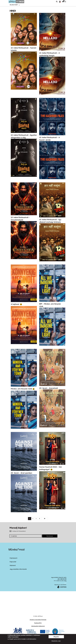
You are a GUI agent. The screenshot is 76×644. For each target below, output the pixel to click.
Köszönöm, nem (56, 641)
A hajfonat (15, 304)
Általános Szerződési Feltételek (38, 620)
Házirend (13, 565)
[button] (61, 2)
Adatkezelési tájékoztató (38, 626)
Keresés (57, 2)
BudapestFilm (38, 623)
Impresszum (14, 558)
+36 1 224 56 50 (62, 579)
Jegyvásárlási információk (18, 569)
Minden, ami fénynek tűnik (21, 389)
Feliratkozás (50, 536)
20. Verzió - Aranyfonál (48, 388)
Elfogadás (56, 637)
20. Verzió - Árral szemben (21, 473)
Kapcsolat (13, 562)
